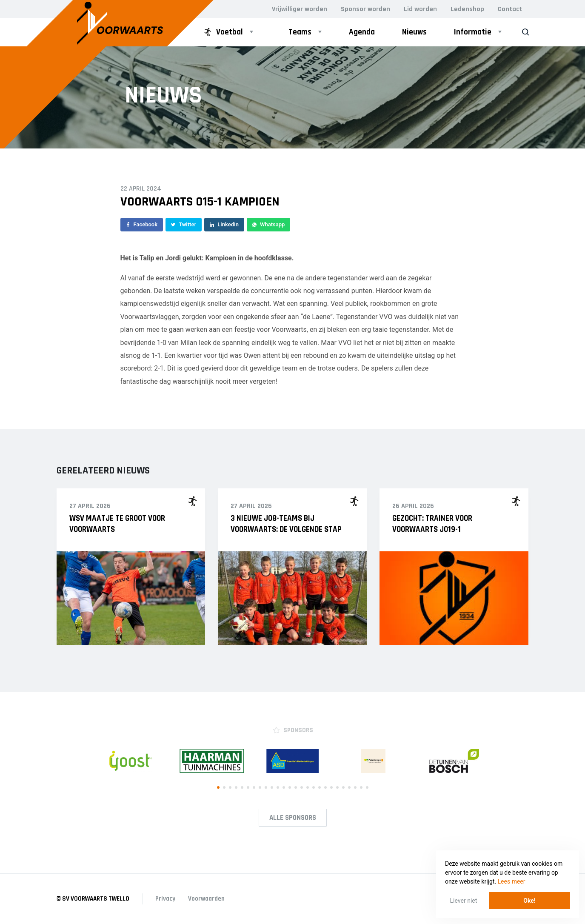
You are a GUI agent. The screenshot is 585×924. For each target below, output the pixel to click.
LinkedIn (224, 224)
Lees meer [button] (512, 881)
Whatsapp (268, 224)
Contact (510, 9)
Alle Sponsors (293, 818)
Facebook (142, 224)
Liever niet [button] (464, 901)
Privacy (165, 899)
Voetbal (223, 32)
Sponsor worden (365, 9)
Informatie (473, 32)
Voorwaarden (206, 899)
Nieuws (414, 32)
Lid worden (420, 9)
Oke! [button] (529, 901)
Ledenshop (467, 9)
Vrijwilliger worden (300, 9)
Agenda (362, 32)
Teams (300, 32)
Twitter (184, 224)
